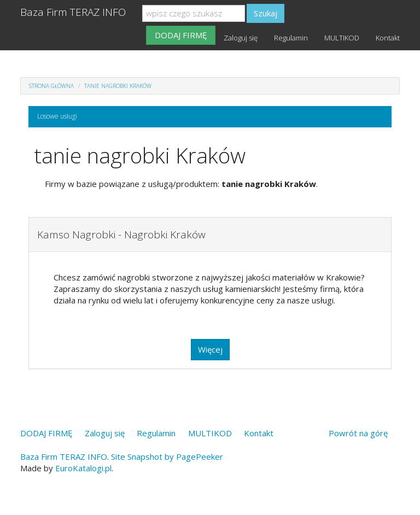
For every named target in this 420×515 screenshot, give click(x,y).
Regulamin (291, 38)
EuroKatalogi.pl (83, 468)
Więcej (210, 349)
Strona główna (51, 86)
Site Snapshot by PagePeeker (167, 457)
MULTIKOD (342, 38)
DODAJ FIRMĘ (181, 35)
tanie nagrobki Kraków (118, 86)
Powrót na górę (358, 433)
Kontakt (388, 38)
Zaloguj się (241, 38)
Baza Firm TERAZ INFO (73, 12)
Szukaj (266, 13)
